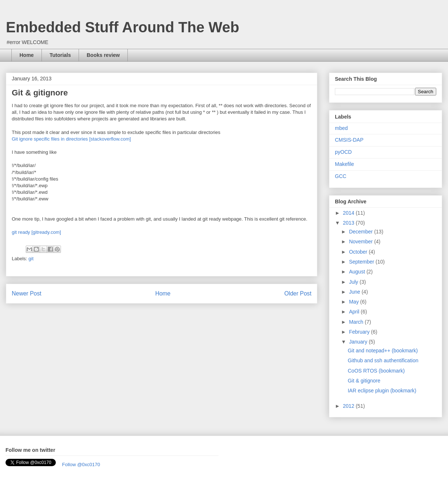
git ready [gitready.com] (36, 232)
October (359, 252)
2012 (349, 406)
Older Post (298, 293)
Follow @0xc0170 (81, 465)
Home (27, 55)
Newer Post (27, 293)
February (360, 332)
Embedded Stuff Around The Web (123, 27)
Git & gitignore (364, 381)
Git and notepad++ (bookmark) (383, 351)
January (359, 342)
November (361, 242)
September (362, 262)
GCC (341, 176)
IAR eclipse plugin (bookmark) (382, 391)
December (361, 232)
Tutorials (60, 55)
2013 (349, 223)
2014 (349, 213)
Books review (103, 55)
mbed (341, 128)
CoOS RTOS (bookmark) (376, 371)
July (354, 282)
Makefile (344, 164)
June (355, 292)
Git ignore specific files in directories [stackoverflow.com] (71, 139)
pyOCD (343, 152)
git (31, 259)
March (357, 322)
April (355, 312)
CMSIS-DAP (349, 140)
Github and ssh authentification (383, 360)
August (357, 272)
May (354, 302)
